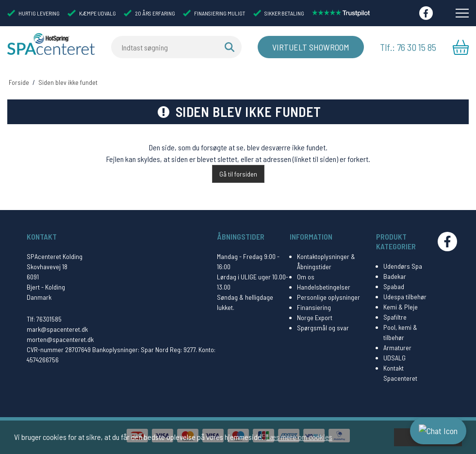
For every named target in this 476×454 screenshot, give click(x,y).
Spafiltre (395, 317)
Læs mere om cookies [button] (299, 437)
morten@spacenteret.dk (60, 339)
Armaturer (397, 348)
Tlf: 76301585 (44, 319)
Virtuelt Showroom (311, 47)
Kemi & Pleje (401, 307)
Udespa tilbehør (405, 297)
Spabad (394, 286)
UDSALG (394, 358)
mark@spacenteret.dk (57, 329)
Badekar (395, 276)
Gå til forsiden (238, 174)
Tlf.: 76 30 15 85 (409, 47)
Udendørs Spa (403, 266)
